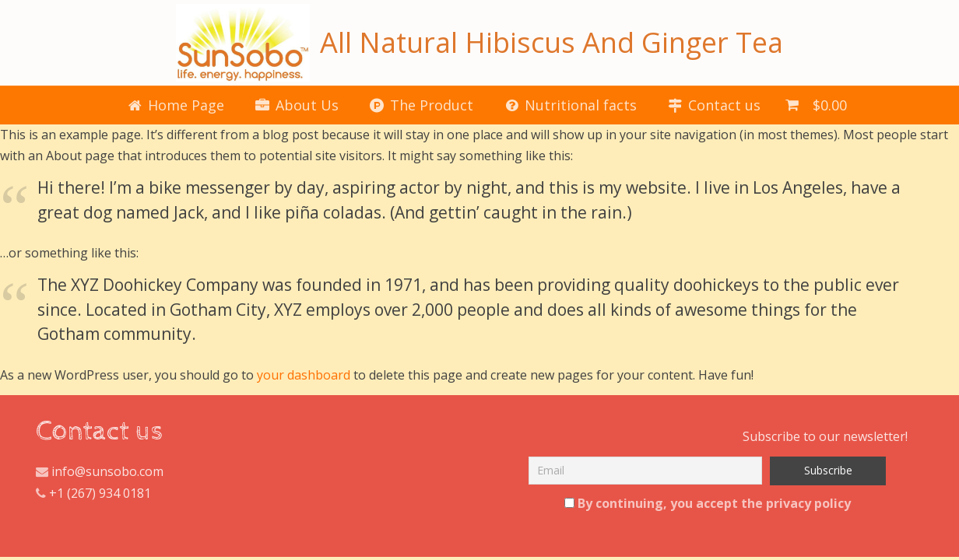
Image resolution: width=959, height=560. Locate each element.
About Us (297, 105)
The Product (422, 105)
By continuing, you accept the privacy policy (708, 503)
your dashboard (304, 375)
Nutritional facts (571, 105)
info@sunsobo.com (106, 471)
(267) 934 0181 (109, 493)
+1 (56, 493)
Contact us (714, 105)
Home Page (176, 105)
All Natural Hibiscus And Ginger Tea (479, 43)
